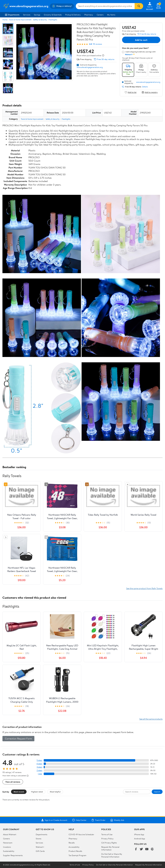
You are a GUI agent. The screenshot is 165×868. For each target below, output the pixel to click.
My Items (111, 15)
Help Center (79, 820)
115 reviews (97, 44)
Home (5, 20)
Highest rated (37, 792)
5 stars (39, 760)
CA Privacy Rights (109, 843)
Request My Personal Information (110, 848)
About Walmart (10, 834)
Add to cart (141, 40)
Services (27, 15)
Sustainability (9, 851)
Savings (37, 15)
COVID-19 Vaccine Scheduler (81, 834)
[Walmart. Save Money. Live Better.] (26, 6)
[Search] (139, 6)
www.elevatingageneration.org (90, 67)
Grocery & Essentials (53, 15)
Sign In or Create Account (54, 820)
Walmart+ (40, 847)
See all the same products (151, 719)
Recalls (72, 843)
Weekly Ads (117, 820)
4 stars (39, 764)
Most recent (19, 792)
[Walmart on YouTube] (147, 849)
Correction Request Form (18, 739)
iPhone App (139, 834)
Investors (7, 847)
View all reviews (13, 782)
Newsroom (8, 843)
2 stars (39, 770)
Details (145, 87)
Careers (100, 15)
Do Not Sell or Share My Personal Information (112, 855)
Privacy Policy (107, 839)
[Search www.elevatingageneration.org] (105, 6)
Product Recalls (75, 851)
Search (157, 792)
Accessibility (74, 847)
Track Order (98, 820)
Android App (140, 839)
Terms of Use (107, 834)
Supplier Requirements (13, 855)
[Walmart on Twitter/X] (141, 849)
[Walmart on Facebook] (136, 849)
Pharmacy (89, 15)
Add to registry (150, 92)
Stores (38, 839)
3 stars (39, 767)
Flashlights (53, 20)
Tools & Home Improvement (20, 20)
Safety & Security (40, 20)
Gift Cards (40, 851)
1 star (40, 774)
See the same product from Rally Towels (144, 588)
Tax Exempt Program (77, 855)
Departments (12, 15)
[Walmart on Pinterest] (152, 849)
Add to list (131, 92)
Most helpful (55, 792)
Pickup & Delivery (73, 15)
